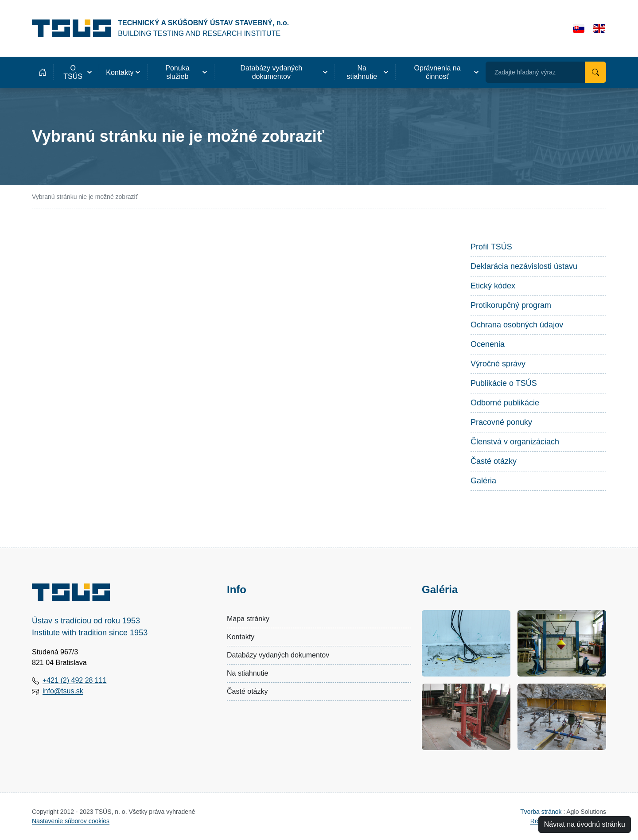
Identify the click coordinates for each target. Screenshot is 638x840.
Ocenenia (488, 344)
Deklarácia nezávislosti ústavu (524, 266)
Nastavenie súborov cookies (71, 821)
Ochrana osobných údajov (517, 325)
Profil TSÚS (491, 247)
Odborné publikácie (505, 403)
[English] (599, 28)
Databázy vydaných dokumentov (278, 655)
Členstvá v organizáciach (515, 442)
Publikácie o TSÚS (504, 383)
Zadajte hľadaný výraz (525, 72)
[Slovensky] (579, 28)
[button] (76, 72)
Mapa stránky (248, 619)
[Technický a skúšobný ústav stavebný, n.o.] (160, 28)
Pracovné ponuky (501, 422)
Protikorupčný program (511, 305)
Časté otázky (494, 461)
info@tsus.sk (63, 691)
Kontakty (241, 637)
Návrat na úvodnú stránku (585, 824)
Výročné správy (498, 364)
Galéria (483, 481)
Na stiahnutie (247, 673)
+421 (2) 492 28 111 (75, 680)
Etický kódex (493, 286)
